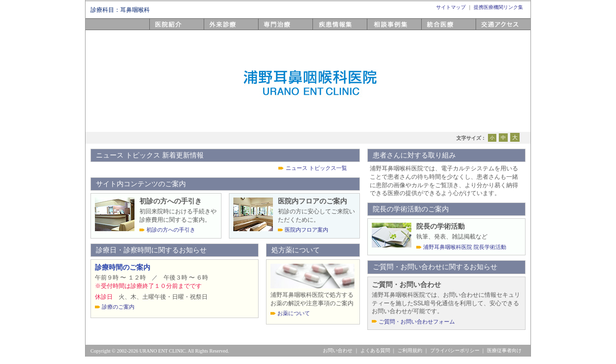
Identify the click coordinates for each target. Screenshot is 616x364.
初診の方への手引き (171, 230)
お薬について (294, 313)
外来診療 (218, 30)
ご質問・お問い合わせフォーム (417, 322)
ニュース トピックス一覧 (316, 168)
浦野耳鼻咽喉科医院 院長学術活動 (465, 247)
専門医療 (272, 30)
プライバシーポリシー (455, 350)
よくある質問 (375, 350)
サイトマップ (451, 7)
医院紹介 (163, 30)
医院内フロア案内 (307, 230)
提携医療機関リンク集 (498, 7)
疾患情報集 (330, 30)
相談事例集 (384, 30)
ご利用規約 (410, 350)
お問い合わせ (338, 350)
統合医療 (435, 30)
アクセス (489, 30)
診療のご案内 (118, 307)
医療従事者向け (504, 350)
